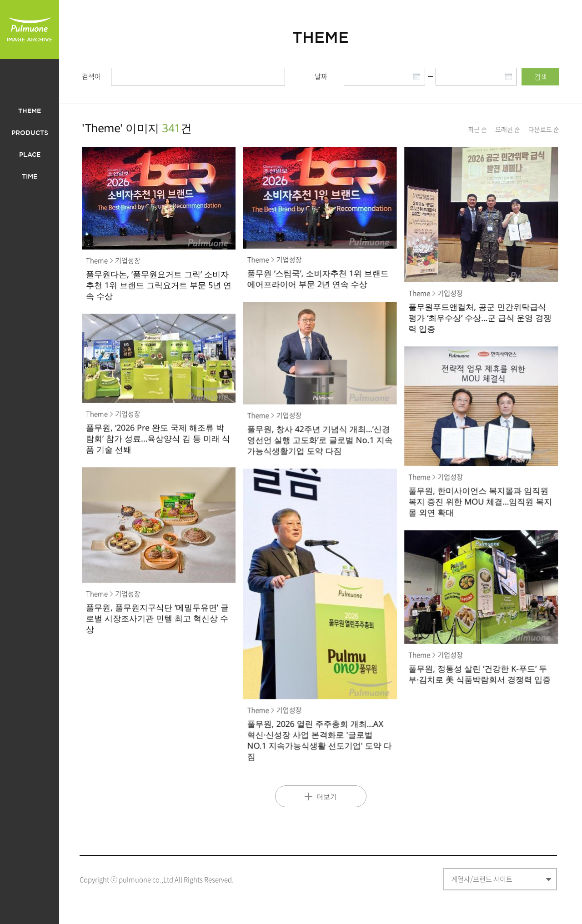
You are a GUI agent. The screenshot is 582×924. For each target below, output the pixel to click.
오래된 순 (508, 129)
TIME (30, 177)
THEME (30, 111)
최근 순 (477, 129)
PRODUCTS (30, 133)
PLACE (30, 155)
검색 (541, 77)
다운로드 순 (544, 129)
